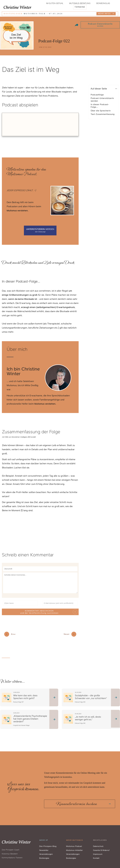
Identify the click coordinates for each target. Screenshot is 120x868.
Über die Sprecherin (101, 111)
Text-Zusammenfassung (103, 114)
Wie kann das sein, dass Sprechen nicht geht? (25, 692)
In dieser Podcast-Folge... (100, 106)
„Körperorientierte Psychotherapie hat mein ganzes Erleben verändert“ (30, 714)
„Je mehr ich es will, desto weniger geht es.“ (88, 714)
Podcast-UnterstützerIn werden (102, 99)
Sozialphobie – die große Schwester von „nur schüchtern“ (91, 692)
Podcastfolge (97, 95)
